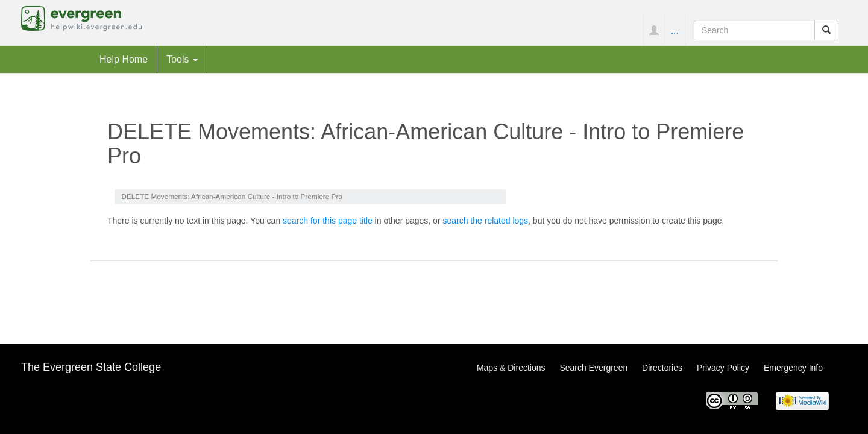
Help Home (124, 59)
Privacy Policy (723, 368)
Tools (182, 59)
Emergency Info (793, 368)
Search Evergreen (593, 368)
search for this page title (328, 221)
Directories (662, 368)
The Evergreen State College (91, 367)
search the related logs (485, 221)
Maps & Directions (511, 368)
